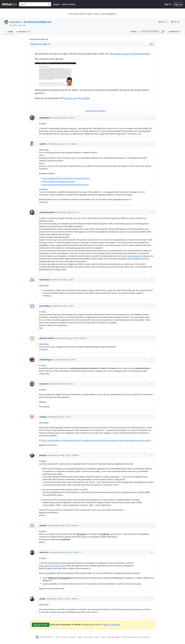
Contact (103, 637)
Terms (58, 637)
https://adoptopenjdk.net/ (132, 256)
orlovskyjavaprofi (47, 212)
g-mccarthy (44, 306)
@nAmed (105, 534)
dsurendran (45, 280)
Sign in (168, 4)
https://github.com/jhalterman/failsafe (59, 181)
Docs (96, 637)
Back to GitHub (69, 4)
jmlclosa (43, 455)
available (85, 98)
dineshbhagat (45, 360)
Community (88, 637)
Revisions (23, 32)
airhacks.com (71, 98)
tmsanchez (44, 384)
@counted (81, 534)
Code (9, 32)
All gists (57, 4)
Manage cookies (114, 637)
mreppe (43, 417)
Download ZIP (174, 32)
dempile (43, 525)
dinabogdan (45, 118)
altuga (42, 599)
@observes (53, 578)
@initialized (63, 578)
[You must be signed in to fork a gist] (175, 22)
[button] (163, 32)
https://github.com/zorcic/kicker (52, 566)
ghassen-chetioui (47, 338)
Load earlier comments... (96, 111)
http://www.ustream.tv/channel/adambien (130, 54)
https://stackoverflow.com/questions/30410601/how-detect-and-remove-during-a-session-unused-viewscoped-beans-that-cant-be (96, 440)
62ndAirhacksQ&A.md (37, 22)
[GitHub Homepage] (37, 637)
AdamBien (15, 22)
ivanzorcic (44, 552)
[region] (92, 76)
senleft (42, 144)
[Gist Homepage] (10, 4)
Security (73, 637)
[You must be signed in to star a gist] (163, 22)
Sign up (178, 4)
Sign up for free (41, 625)
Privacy (65, 637)
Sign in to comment (112, 624)
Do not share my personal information (136, 637)
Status (80, 637)
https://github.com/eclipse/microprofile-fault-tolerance (66, 185)
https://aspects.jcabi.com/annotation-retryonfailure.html (66, 178)
